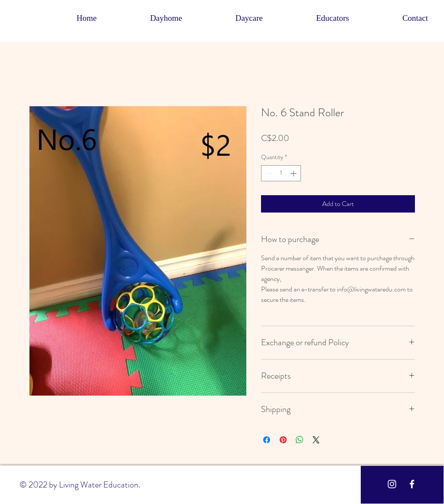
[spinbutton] (281, 173)
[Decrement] (268, 173)
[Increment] (294, 173)
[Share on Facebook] (267, 440)
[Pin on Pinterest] (283, 440)
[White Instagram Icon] (392, 484)
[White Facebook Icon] (412, 484)
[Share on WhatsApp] (300, 440)
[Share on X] (316, 440)
